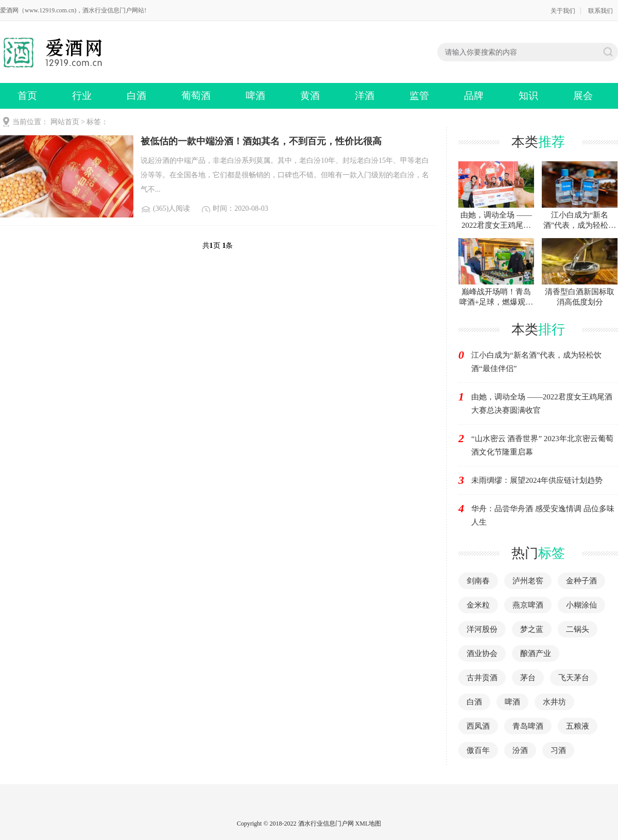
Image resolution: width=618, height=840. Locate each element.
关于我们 (563, 11)
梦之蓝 (532, 629)
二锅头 (578, 629)
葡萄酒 (196, 96)
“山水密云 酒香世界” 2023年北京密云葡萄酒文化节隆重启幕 (542, 445)
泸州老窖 (528, 581)
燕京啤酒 (528, 605)
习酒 (558, 750)
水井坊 (554, 702)
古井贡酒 (482, 678)
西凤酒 (478, 726)
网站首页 (65, 122)
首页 (27, 96)
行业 (82, 96)
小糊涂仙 (581, 605)
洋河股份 (482, 629)
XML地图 (368, 824)
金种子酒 (581, 581)
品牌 (474, 96)
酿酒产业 (536, 653)
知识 (528, 96)
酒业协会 (482, 653)
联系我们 (600, 11)
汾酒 (520, 750)
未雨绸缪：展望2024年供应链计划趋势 (537, 480)
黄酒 (310, 96)
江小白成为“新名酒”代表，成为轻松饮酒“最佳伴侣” (536, 362)
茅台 (528, 678)
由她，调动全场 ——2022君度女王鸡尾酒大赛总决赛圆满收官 (542, 404)
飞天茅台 (574, 678)
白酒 (136, 96)
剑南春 (478, 581)
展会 (583, 96)
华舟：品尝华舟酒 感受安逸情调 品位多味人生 (543, 515)
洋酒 (365, 96)
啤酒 (255, 96)
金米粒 (478, 605)
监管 (419, 96)
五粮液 (578, 726)
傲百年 (478, 750)
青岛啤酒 (528, 726)
